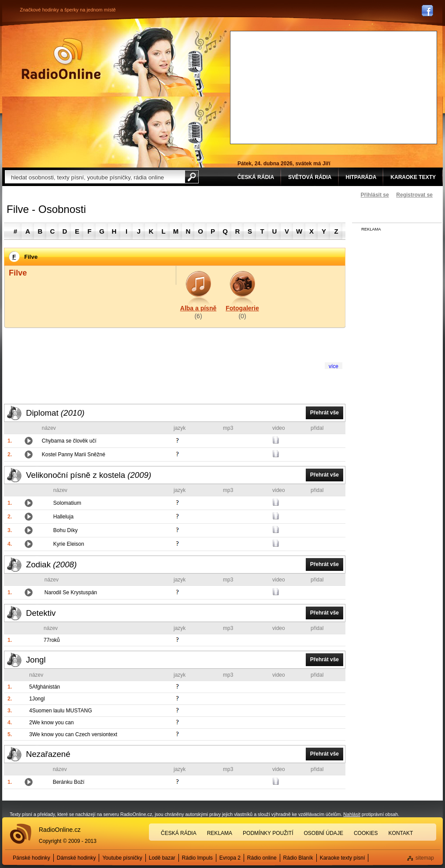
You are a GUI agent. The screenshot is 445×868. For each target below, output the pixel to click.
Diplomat (55, 413)
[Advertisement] (301, 86)
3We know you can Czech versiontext (73, 734)
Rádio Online (61, 59)
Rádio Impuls (197, 858)
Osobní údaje (324, 833)
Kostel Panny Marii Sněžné (74, 454)
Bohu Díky (65, 530)
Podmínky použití (268, 833)
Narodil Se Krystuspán (71, 592)
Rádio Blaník (298, 858)
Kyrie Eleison (69, 544)
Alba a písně (198, 308)
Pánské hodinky (32, 858)
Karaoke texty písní (343, 858)
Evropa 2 (230, 858)
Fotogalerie (242, 308)
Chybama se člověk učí (69, 441)
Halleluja (63, 517)
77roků (52, 640)
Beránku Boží (69, 782)
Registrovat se (414, 195)
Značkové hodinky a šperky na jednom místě (68, 10)
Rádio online (262, 858)
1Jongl (37, 699)
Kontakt (401, 833)
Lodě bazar (162, 858)
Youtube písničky (122, 858)
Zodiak (51, 564)
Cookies (366, 833)
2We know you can (51, 723)
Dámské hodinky (76, 858)
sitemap (425, 858)
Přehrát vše (324, 413)
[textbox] (95, 177)
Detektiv (41, 613)
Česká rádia (179, 833)
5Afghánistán (44, 687)
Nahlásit (352, 814)
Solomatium (67, 503)
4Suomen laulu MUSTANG (61, 711)
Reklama (220, 833)
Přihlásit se (375, 195)
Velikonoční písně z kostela (89, 475)
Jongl (36, 660)
